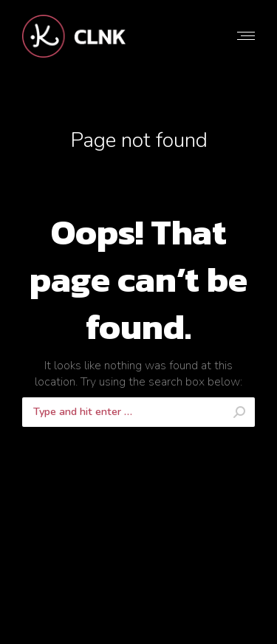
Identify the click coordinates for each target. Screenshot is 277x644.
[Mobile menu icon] (246, 36)
